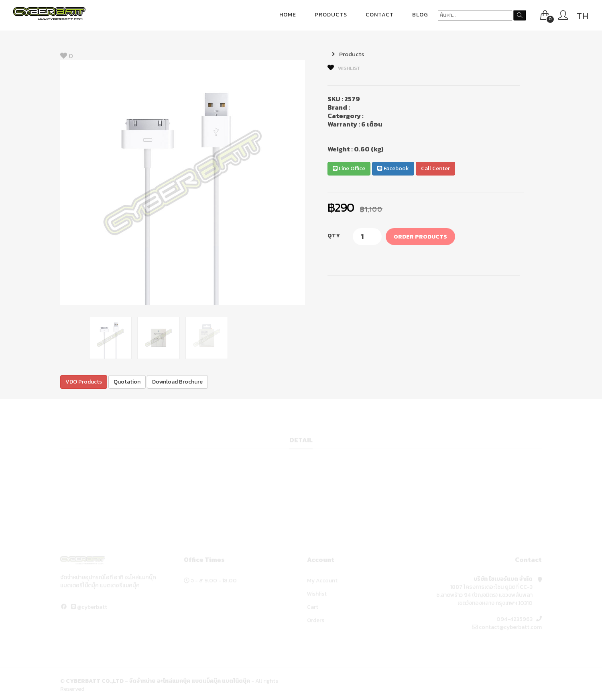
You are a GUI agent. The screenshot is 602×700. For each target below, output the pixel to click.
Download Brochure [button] (177, 382)
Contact (380, 15)
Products (331, 15)
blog (420, 15)
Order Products (420, 237)
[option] (183, 183)
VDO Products (84, 382)
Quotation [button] (127, 382)
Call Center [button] (435, 169)
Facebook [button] (393, 169)
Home (288, 15)
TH (582, 16)
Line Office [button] (349, 169)
